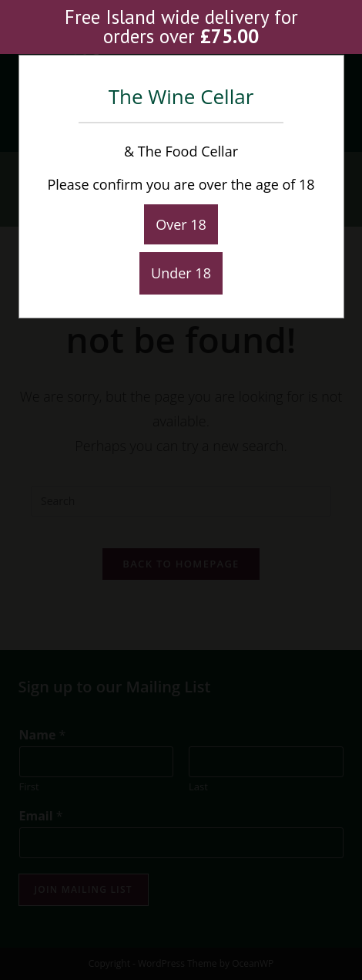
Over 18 (181, 224)
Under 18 (181, 273)
